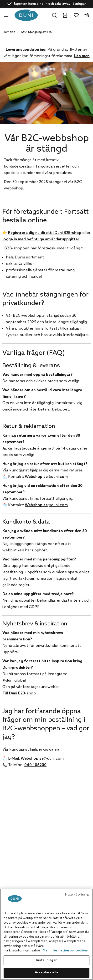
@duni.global (14, 681)
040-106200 (35, 765)
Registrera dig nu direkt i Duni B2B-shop (45, 233)
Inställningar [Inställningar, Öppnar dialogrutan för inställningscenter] (46, 960)
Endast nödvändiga (77, 895)
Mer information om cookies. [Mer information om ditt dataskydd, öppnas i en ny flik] (66, 951)
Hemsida (9, 32)
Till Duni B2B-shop (19, 693)
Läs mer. (82, 56)
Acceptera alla (46, 973)
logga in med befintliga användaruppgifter (41, 239)
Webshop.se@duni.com (46, 477)
